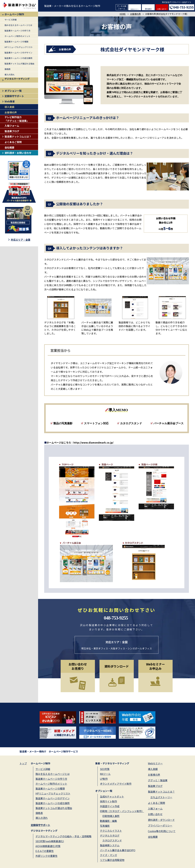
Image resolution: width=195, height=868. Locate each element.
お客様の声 (11, 112)
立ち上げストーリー (161, 797)
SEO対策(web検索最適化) (50, 841)
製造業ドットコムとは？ (18, 136)
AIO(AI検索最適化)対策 (48, 846)
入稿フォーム (12, 126)
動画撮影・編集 (108, 821)
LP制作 (104, 779)
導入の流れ (10, 75)
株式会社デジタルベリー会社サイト (177, 2)
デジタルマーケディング (17, 79)
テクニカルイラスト (111, 831)
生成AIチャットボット (112, 796)
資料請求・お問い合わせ (18, 153)
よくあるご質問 (13, 142)
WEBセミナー (135, 9)
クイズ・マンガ (108, 855)
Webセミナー (155, 763)
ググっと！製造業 (158, 780)
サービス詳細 (11, 20)
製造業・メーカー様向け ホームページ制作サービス (49, 751)
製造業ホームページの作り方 (17, 31)
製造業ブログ (12, 131)
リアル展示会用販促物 (112, 860)
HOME (123, 14)
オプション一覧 (13, 91)
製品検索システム (110, 845)
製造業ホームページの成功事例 (18, 58)
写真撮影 (105, 826)
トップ (23, 763)
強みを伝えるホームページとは (18, 25)
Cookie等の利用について (162, 831)
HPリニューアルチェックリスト (19, 47)
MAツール (105, 774)
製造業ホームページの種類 (16, 42)
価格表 (8, 69)
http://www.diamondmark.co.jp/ (93, 442)
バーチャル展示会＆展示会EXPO (118, 850)
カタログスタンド (112, 840)
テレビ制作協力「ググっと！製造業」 (17, 119)
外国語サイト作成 (110, 806)
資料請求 (148, 9)
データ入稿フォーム (122, 7)
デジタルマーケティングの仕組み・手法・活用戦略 (63, 836)
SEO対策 (105, 769)
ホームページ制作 (14, 14)
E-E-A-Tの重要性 (45, 851)
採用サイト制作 (108, 801)
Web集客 (10, 101)
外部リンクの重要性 (46, 856)
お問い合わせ (162, 9)
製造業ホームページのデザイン (18, 53)
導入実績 (9, 107)
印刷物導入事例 (111, 816)
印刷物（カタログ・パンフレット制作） (122, 811)
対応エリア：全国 (21, 240)
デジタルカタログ (110, 835)
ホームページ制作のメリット (17, 36)
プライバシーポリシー (160, 825)
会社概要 (9, 147)
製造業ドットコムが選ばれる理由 (19, 64)
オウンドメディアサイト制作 (116, 784)
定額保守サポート (14, 96)
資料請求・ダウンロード (161, 820)
